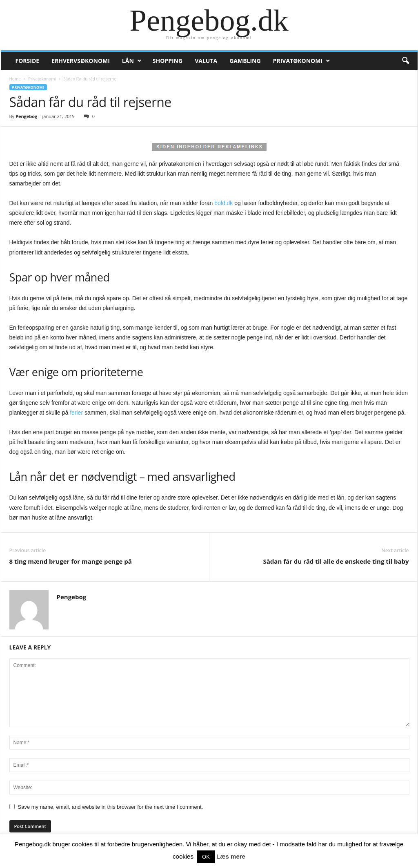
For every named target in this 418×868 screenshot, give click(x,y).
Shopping (168, 61)
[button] (405, 61)
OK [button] (206, 857)
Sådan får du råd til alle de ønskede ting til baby (336, 561)
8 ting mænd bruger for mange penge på (71, 561)
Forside (28, 61)
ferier (76, 413)
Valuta (206, 61)
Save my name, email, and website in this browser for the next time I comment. (111, 807)
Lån (128, 61)
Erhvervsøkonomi (81, 61)
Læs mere (231, 856)
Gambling (245, 61)
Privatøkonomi (298, 61)
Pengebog (26, 116)
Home (15, 79)
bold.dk (223, 203)
